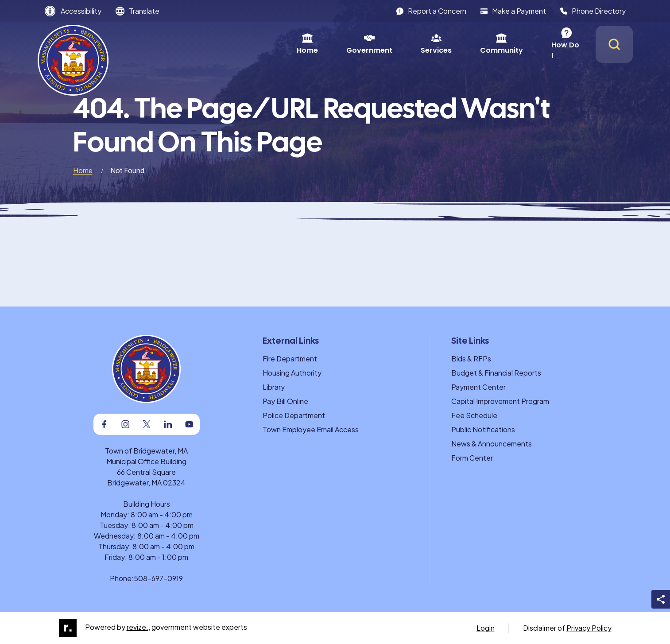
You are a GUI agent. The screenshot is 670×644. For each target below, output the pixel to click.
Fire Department (290, 359)
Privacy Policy (589, 628)
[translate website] (137, 11)
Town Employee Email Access (311, 429)
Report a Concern (431, 11)
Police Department (294, 415)
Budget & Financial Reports (496, 373)
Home (220, 44)
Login (486, 628)
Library (274, 387)
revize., (138, 627)
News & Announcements (492, 444)
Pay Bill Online (285, 401)
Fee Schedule (474, 415)
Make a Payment (513, 11)
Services (349, 44)
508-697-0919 (158, 578)
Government (282, 44)
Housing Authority (292, 373)
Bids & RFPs (471, 359)
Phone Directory (593, 11)
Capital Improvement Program (500, 401)
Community (414, 44)
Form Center (472, 458)
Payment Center (478, 387)
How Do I (479, 44)
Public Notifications (483, 429)
